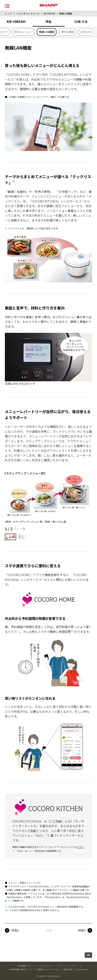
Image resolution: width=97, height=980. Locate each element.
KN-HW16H (49, 13)
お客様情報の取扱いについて (22, 969)
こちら (80, 847)
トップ (8, 13)
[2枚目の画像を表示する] (23, 537)
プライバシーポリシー (69, 966)
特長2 (15, 930)
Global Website (82, 969)
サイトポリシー (50, 966)
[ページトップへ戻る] (88, 955)
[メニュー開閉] (7, 6)
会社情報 (21, 966)
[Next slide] (23, 529)
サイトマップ (34, 966)
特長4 (82, 930)
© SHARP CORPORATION (48, 976)
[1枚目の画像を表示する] (10, 537)
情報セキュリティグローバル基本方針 (55, 969)
